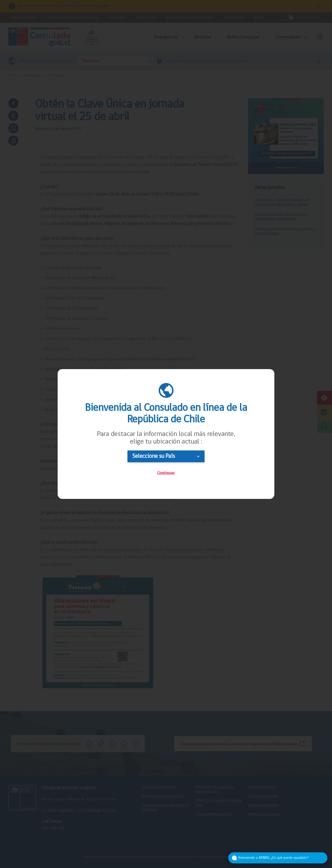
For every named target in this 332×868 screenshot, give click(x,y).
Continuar (166, 473)
